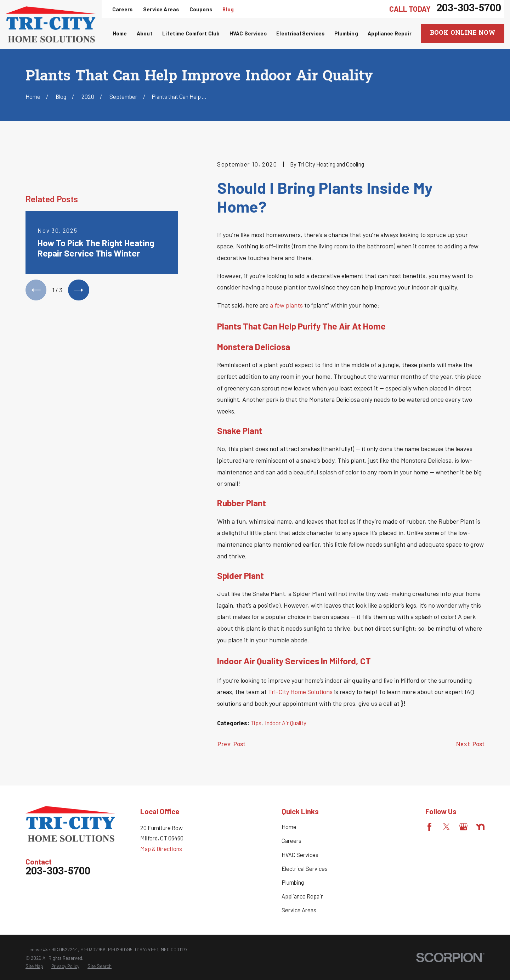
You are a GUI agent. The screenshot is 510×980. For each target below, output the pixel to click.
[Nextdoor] (480, 827)
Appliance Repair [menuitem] (389, 33)
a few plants (286, 305)
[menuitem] (34, 966)
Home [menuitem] (120, 33)
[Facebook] (429, 827)
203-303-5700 (469, 9)
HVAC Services (300, 855)
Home (289, 827)
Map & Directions (161, 849)
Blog (228, 9)
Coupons (201, 9)
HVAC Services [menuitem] (248, 33)
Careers (123, 9)
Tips (256, 723)
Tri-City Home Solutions (300, 692)
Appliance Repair (302, 896)
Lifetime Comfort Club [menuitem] (191, 33)
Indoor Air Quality (286, 723)
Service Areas (161, 9)
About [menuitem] (145, 33)
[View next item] (78, 290)
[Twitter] (446, 827)
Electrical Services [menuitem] (300, 33)
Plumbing (293, 882)
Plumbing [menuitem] (346, 33)
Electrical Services (305, 869)
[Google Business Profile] (463, 827)
